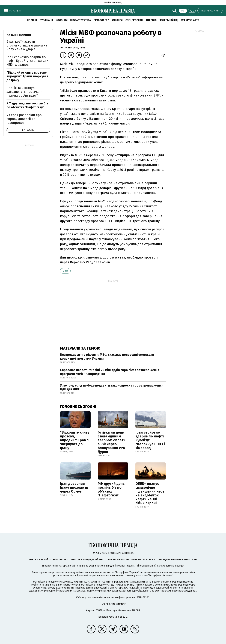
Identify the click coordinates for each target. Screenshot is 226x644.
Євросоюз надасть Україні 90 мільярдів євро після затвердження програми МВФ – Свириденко (110, 372)
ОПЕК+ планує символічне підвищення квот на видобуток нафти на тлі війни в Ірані (150, 493)
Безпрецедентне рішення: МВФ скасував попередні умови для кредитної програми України (107, 357)
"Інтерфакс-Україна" (125, 77)
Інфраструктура (81, 20)
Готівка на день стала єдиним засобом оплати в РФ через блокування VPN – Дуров (113, 442)
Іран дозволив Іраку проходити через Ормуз (74, 487)
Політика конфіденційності (88, 560)
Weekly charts (190, 20)
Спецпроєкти (134, 20)
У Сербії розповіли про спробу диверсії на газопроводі (24, 119)
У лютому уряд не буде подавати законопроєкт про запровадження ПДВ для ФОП (112, 387)
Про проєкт (60, 560)
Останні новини (19, 35)
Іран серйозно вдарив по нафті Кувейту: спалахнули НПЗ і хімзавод (150, 440)
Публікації (46, 20)
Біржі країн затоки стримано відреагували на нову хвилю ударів (27, 45)
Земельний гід (169, 20)
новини (32, 20)
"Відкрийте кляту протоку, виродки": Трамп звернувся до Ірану (75, 440)
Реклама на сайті (40, 560)
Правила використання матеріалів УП (132, 560)
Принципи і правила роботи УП (177, 560)
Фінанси (117, 20)
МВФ (65, 271)
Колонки (62, 20)
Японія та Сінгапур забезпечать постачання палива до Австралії (25, 92)
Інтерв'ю (151, 20)
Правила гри (101, 20)
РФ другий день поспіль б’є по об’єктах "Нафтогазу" (111, 489)
